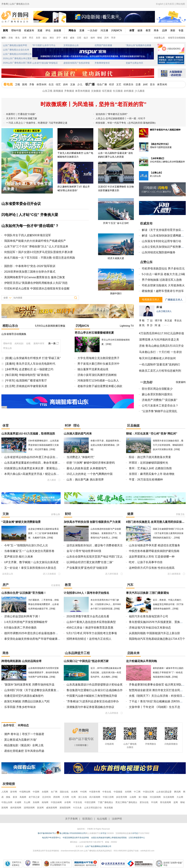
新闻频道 (58, 91)
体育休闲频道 (83, 91)
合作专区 (9, 725)
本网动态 (23, 725)
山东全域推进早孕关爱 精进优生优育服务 (155, 545)
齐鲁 (32, 84)
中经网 (83, 792)
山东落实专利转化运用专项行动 (161, 241)
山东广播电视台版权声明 (15, 45)
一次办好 (92, 30)
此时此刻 (19, 343)
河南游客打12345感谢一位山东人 (98, 381)
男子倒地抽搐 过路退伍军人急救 (162, 280)
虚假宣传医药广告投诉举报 (77, 63)
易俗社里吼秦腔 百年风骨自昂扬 (24, 751)
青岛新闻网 (165, 802)
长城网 (18, 802)
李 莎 (150, 325)
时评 (68, 426)
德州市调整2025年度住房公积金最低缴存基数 (33, 633)
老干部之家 (34, 797)
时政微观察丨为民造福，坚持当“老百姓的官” (93, 104)
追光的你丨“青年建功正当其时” (112, 114)
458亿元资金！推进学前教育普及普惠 (90, 628)
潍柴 (173, 30)
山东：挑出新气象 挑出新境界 (85, 480)
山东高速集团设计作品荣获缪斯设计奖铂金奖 (95, 685)
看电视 (8, 84)
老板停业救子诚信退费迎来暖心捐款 (100, 386)
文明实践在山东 (71, 45)
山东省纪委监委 (164, 792)
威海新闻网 (52, 808)
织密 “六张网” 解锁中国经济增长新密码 (91, 463)
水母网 (67, 802)
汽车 (130, 585)
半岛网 (154, 802)
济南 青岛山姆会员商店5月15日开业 (161, 346)
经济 (112, 84)
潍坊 (52, 38)
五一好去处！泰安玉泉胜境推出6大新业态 (30, 568)
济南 (11, 38)
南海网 (45, 802)
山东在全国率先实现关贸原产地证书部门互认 (95, 557)
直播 (82, 30)
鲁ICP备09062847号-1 (47, 833)
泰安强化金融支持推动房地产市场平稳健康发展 (34, 639)
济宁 (59, 38)
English (160, 4)
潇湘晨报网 (65, 808)
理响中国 (16, 30)
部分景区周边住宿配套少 (157, 389)
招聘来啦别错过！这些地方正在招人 (89, 639)
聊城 (100, 38)
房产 (6, 585)
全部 (6, 298)
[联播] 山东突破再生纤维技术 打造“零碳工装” (33, 358)
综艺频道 (107, 91)
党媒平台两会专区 (134, 63)
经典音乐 (128, 84)
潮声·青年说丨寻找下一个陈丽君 (24, 734)
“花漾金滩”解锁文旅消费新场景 (21, 522)
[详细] (109, 344)
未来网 (74, 792)
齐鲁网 (15, 17)
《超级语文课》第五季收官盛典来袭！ (27, 186)
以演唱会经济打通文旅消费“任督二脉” (90, 562)
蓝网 (176, 802)
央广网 (54, 792)
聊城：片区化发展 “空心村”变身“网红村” (152, 434)
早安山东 (7, 348)
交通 (138, 84)
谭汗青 (158, 320)
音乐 (152, 84)
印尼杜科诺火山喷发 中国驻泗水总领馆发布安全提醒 (37, 289)
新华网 (14, 792)
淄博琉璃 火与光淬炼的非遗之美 (159, 340)
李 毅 (142, 320)
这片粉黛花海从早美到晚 (141, 661)
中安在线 (78, 802)
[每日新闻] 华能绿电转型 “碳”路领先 (27, 375)
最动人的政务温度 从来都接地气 (87, 468)
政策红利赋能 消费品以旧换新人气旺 (27, 701)
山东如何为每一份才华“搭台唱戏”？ (30, 226)
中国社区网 (148, 792)
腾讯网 (177, 792)
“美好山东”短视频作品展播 (138, 45)
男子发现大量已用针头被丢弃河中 (98, 364)
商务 (156, 30)
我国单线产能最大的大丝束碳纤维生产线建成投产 (35, 241)
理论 (76, 426)
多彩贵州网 (122, 797)
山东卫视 (47, 91)
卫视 (17, 84)
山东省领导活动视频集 (14, 334)
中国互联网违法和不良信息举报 (76, 838)
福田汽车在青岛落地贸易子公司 (149, 616)
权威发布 (29, 30)
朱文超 (168, 320)
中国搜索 (118, 792)
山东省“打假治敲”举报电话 (45, 63)
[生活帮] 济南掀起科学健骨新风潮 (26, 386)
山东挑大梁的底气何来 (78, 434)
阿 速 (158, 325)
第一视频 (143, 797)
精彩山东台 (10, 326)
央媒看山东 (159, 38)
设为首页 (170, 4)
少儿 (80, 84)
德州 (93, 38)
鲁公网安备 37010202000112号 (71, 833)
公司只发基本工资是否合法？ (160, 406)
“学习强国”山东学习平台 (44, 45)
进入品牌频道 (112, 713)
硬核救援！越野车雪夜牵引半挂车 (163, 291)
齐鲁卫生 (180, 514)
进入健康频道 (174, 574)
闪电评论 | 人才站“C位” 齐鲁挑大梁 (30, 215)
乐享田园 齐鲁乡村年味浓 (20, 707)
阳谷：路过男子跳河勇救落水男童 (150, 457)
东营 (38, 38)
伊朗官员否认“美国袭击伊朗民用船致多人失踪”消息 (36, 283)
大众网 (180, 797)
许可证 (103, 833)
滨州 (106, 38)
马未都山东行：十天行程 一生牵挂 (160, 352)
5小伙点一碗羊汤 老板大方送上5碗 (163, 274)
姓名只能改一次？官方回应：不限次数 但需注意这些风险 (40, 258)
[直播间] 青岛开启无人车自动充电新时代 (30, 364)
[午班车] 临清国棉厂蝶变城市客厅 (26, 381)
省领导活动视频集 (177, 38)
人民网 (5, 792)
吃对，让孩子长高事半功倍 (146, 562)
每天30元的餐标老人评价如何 (157, 358)
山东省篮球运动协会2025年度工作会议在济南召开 (35, 457)
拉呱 (28, 343)
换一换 (52, 343)
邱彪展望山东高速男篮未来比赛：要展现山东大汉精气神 (39, 468)
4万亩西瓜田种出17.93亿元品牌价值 (162, 333)
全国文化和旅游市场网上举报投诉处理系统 (109, 838)
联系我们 (87, 819)
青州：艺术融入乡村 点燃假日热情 (150, 468)
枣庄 (31, 38)
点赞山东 (146, 262)
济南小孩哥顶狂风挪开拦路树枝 (97, 375)
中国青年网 (95, 792)
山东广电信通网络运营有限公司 (98, 846)
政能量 (58, 30)
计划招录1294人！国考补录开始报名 (86, 593)
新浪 (15, 797)
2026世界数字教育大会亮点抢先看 (88, 616)
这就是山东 (8, 574)
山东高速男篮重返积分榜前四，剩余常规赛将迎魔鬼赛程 (39, 463)
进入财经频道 (112, 574)
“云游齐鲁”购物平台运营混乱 (160, 411)
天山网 (27, 802)
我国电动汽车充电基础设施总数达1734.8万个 (157, 639)
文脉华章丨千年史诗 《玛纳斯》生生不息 (155, 707)
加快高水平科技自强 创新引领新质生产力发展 (92, 522)
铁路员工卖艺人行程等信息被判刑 (160, 371)
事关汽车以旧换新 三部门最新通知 (147, 593)
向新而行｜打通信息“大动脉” (21, 114)
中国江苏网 (108, 797)
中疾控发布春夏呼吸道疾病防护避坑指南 (154, 551)
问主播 (104, 30)
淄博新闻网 (29, 808)
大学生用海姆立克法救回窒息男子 (98, 358)
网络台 (72, 30)
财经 (68, 514)
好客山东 (56, 514)
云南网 (133, 797)
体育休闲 (41, 84)
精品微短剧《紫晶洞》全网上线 (24, 745)
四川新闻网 (95, 797)
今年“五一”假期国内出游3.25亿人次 (26, 545)
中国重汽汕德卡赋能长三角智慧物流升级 (92, 696)
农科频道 (129, 91)
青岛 (17, 38)
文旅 (73, 84)
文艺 (119, 84)
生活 (51, 84)
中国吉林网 (56, 802)
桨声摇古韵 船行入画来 (19, 557)
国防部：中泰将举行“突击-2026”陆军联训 (30, 266)
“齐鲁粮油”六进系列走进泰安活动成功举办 (93, 701)
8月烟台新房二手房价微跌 (20, 628)
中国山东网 (7, 802)
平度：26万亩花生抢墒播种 (146, 480)
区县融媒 (133, 426)
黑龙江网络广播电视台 (126, 802)
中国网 (36, 792)
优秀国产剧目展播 (103, 45)
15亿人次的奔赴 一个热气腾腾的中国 (90, 474)
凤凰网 (23, 797)
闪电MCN (117, 30)
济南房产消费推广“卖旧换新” (160, 400)
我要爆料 (181, 382)
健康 (140, 30)
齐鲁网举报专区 (102, 63)
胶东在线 (144, 802)
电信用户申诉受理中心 (51, 838)
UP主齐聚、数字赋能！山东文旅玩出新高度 (31, 562)
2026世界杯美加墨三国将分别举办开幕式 (30, 272)
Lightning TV (127, 326)
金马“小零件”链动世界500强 (84, 551)
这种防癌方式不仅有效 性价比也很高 (152, 568)
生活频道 (118, 91)
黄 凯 (142, 325)
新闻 (5, 30)
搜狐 (8, 797)
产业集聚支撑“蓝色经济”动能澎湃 (87, 568)
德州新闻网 (16, 808)
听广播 (90, 84)
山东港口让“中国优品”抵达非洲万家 (86, 661)
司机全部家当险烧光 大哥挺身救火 (163, 285)
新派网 (40, 808)
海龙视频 (108, 808)
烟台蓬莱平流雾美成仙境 (93, 369)
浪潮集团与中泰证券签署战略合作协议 (90, 707)
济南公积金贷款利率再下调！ (22, 616)
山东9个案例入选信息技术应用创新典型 (91, 622)
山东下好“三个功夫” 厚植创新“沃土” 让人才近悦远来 (36, 246)
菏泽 (113, 38)
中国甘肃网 (90, 802)
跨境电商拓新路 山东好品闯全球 (21, 661)
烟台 (45, 38)
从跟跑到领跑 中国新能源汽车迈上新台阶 (155, 633)
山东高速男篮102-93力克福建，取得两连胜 (28, 434)
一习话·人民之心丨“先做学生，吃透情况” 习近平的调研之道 (37, 123)
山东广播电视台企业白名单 (16, 50)
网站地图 (181, 4)
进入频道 (52, 480)
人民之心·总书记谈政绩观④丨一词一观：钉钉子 (121, 118)
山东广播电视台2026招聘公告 (17, 54)
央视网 (45, 792)
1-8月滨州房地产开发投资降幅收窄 (26, 622)
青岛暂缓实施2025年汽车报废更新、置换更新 (157, 622)
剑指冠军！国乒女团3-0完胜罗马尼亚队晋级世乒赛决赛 (38, 252)
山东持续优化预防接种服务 (159, 252)
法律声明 (117, 819)
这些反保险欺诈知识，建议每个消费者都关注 (95, 545)
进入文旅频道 (49, 574)
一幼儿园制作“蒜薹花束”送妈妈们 (160, 364)
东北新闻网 (169, 797)
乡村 (145, 84)
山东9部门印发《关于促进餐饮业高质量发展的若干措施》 (40, 690)
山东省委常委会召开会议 (21, 204)
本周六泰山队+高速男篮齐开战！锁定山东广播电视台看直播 (42, 474)
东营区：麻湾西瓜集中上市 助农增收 (152, 474)
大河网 (66, 797)
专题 (181, 30)
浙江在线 (83, 797)
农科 (65, 84)
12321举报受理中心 (137, 838)
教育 (148, 30)
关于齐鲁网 (71, 819)
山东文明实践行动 (93, 808)
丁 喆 (150, 320)
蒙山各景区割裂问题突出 (157, 394)
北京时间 (46, 797)
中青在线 (107, 792)
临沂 (86, 38)
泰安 (65, 38)
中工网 (137, 792)
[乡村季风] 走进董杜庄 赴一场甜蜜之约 (29, 369)
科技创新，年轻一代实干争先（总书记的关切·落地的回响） (126, 123)
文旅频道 (96, 91)
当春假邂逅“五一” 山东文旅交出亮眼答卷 (29, 551)
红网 (74, 797)
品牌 (165, 30)
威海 (72, 38)
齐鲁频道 (69, 91)
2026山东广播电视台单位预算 (17, 58)
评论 (48, 30)
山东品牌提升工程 (77, 653)
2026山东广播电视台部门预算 (17, 63)
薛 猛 (159, 307)
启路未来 (133, 653)
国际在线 (64, 792)
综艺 (58, 84)
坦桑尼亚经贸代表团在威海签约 (24, 696)
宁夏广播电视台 (105, 802)
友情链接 (9, 784)
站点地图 (102, 819)
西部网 (57, 797)
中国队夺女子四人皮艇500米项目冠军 (28, 235)
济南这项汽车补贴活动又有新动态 (150, 628)
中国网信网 (25, 792)
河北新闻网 (155, 797)
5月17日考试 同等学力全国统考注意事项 (92, 633)
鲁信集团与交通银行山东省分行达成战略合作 (95, 690)
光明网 (128, 792)
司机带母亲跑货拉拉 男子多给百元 (163, 269)
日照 (79, 38)
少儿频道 (140, 91)
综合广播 (102, 84)
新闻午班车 (39, 343)
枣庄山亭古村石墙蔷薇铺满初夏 (94, 333)
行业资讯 (56, 585)
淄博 (24, 38)
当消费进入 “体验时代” (80, 457)
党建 (40, 30)
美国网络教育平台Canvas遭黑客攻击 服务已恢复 (35, 277)
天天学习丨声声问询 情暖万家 (22, 118)
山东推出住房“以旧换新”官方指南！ (24, 593)
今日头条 (77, 808)
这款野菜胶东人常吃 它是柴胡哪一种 (152, 557)
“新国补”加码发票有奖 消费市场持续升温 (29, 685)
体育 (132, 30)
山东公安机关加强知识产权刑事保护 (164, 247)
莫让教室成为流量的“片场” (21, 740)
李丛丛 (178, 320)
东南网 (36, 802)
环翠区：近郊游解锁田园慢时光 (149, 463)
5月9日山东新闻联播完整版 (50, 326)
